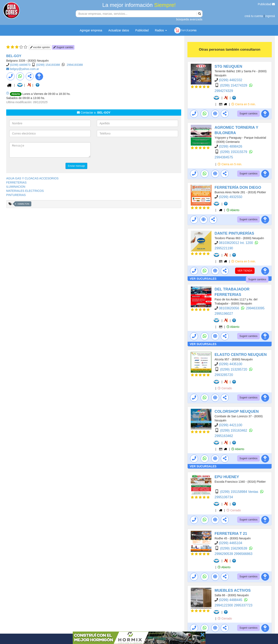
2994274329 (224, 91)
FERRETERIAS (16, 182)
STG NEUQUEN (228, 66)
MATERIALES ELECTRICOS (25, 191)
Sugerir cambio (63, 47)
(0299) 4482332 (230, 80)
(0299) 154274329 (234, 85)
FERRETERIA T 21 (231, 534)
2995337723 (243, 605)
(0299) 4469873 (20, 65)
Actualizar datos (119, 30)
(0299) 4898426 (230, 146)
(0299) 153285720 (234, 369)
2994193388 (75, 65)
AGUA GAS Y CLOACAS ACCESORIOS (32, 178)
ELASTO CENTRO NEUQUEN (241, 355)
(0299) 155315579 (234, 152)
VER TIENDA (245, 271)
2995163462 (224, 436)
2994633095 (255, 308)
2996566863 (243, 554)
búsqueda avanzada (189, 19)
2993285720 (224, 375)
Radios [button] (161, 30)
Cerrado (225, 388)
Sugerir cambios (248, 114)
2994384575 (224, 157)
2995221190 (224, 248)
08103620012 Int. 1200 (236, 243)
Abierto (233, 210)
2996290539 (224, 554)
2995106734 (224, 497)
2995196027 (224, 314)
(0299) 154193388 (48, 65)
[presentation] (128, 150)
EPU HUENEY (227, 477)
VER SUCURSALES (203, 279)
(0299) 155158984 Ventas (240, 492)
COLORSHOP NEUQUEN (237, 411)
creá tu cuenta (254, 16)
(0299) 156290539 (234, 548)
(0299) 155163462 (234, 430)
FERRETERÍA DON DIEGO (238, 187)
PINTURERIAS (16, 195)
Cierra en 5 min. (243, 104)
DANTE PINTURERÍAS (234, 233)
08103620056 (229, 308)
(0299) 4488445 (231, 600)
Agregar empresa (91, 30)
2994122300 (224, 605)
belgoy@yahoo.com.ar (24, 69)
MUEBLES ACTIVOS (233, 590)
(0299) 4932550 (230, 197)
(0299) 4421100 (230, 425)
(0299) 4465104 (230, 543)
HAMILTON (23, 204)
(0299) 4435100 (230, 364)
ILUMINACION (16, 187)
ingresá (270, 16)
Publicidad (266, 4)
